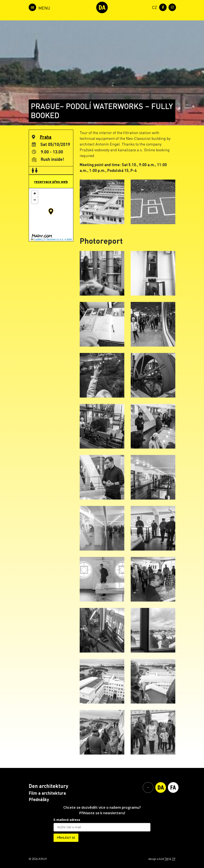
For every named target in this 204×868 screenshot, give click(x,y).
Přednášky (39, 799)
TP (174, 859)
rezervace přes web (51, 181)
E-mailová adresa (67, 820)
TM (166, 859)
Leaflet (36, 239)
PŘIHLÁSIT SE (66, 838)
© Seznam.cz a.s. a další (58, 239)
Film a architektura (47, 793)
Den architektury (48, 786)
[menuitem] (154, 7)
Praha (46, 137)
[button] (51, 211)
